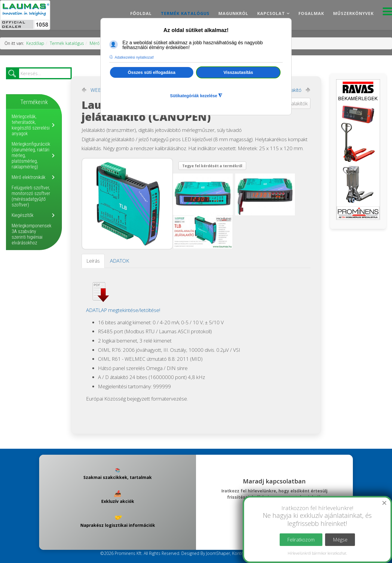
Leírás (93, 261)
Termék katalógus (185, 13)
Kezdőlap (35, 43)
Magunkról (233, 13)
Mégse (340, 540)
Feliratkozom (301, 540)
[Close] (384, 503)
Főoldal (141, 13)
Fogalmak (311, 13)
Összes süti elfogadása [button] (152, 72)
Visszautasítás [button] (238, 72)
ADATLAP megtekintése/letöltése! (123, 310)
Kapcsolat (271, 13)
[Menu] (387, 13)
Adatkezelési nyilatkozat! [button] (134, 57)
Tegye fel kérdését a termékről (212, 166)
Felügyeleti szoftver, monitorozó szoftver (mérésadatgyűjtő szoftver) (31, 196)
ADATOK (120, 261)
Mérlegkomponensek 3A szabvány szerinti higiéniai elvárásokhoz (32, 234)
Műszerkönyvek (353, 13)
